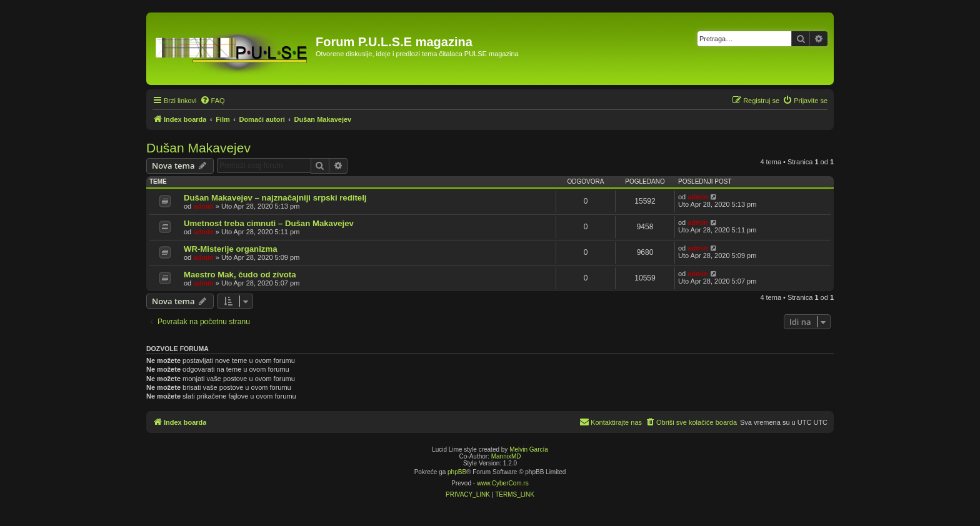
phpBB (457, 472)
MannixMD (506, 456)
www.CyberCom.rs (503, 483)
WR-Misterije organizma (230, 249)
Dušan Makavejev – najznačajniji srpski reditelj (275, 198)
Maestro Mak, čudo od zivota (240, 275)
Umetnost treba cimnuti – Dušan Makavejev (269, 223)
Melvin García (529, 449)
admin (203, 206)
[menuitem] (212, 101)
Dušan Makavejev (198, 148)
